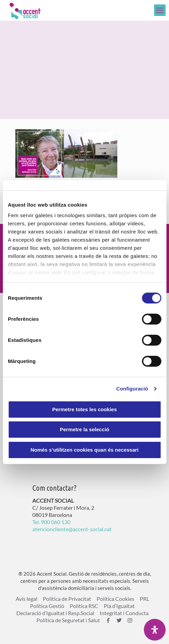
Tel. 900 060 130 (51, 522)
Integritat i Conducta (124, 613)
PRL (145, 599)
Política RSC (84, 606)
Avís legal (27, 599)
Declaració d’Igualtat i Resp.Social (55, 613)
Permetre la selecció (84, 429)
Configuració (132, 389)
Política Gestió (47, 606)
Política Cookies (115, 599)
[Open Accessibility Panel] (155, 630)
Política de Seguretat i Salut (68, 620)
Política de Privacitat (67, 599)
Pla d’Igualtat (119, 606)
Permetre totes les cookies (84, 409)
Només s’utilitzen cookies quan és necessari (85, 450)
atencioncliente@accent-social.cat (72, 529)
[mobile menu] (160, 10)
